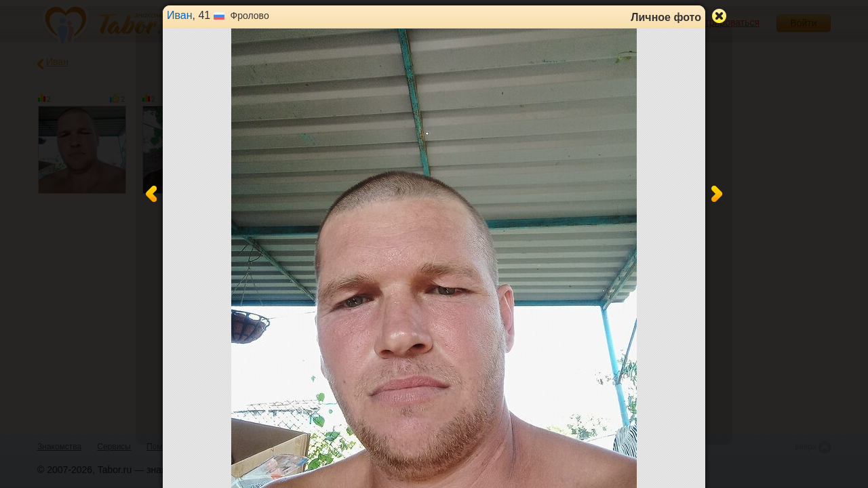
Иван (180, 15)
